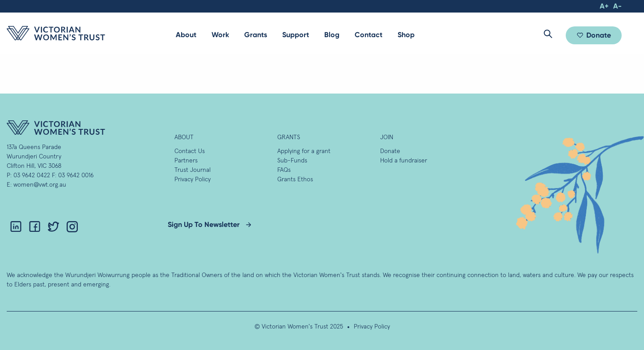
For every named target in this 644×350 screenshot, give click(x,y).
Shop (406, 35)
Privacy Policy (193, 179)
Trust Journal (193, 170)
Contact (369, 35)
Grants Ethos (295, 179)
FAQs (284, 170)
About (186, 35)
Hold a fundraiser (404, 161)
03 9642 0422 (32, 175)
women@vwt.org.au (40, 185)
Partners (186, 161)
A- (617, 6)
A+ (604, 6)
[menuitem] (186, 35)
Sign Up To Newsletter (204, 224)
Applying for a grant (304, 151)
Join (387, 137)
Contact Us (190, 151)
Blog (332, 35)
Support (296, 35)
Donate (599, 35)
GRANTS (289, 137)
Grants (256, 35)
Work (220, 35)
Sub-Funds (292, 161)
